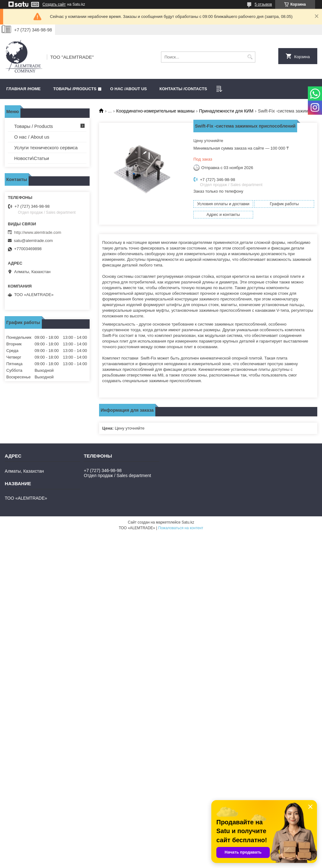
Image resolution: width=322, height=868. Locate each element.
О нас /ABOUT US (128, 89)
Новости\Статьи (32, 158)
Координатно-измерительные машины (155, 111)
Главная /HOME (23, 89)
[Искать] (250, 57)
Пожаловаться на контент (181, 528)
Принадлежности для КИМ (226, 111)
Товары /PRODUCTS (75, 89)
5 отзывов (263, 4)
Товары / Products (33, 126)
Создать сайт (54, 4)
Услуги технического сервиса (46, 148)
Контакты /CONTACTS (183, 89)
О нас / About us (32, 137)
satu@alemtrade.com (33, 241)
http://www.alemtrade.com (38, 232)
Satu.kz (188, 522)
